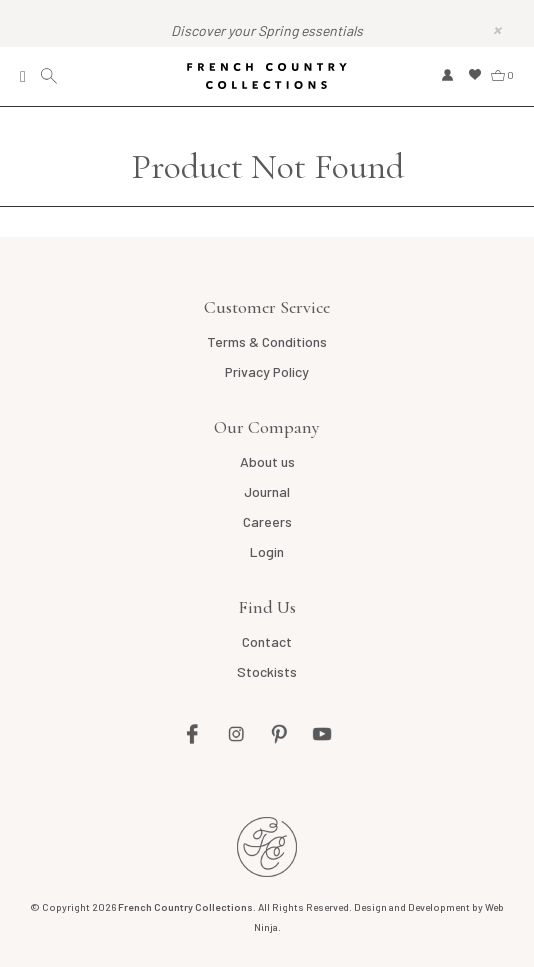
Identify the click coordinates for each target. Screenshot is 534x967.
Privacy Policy (267, 371)
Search (51, 76)
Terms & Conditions (267, 341)
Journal (267, 491)
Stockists (267, 671)
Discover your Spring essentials (267, 30)
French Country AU (267, 847)
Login (267, 551)
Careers (267, 521)
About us (267, 461)
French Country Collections (267, 76)
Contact (267, 641)
